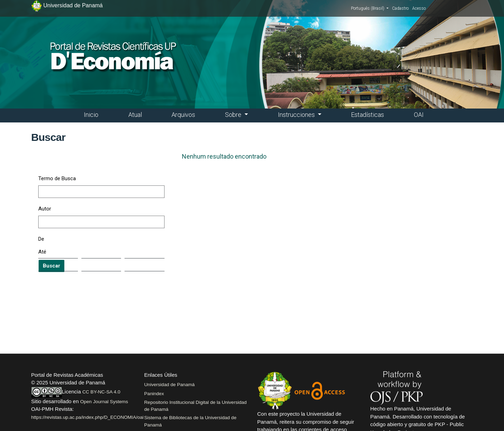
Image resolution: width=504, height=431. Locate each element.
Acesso (419, 8)
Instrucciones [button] (297, 115)
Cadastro (400, 8)
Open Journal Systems (104, 402)
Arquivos (183, 115)
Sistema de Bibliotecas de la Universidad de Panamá (190, 421)
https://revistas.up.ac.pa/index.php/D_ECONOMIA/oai (87, 417)
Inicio (91, 115)
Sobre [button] (234, 115)
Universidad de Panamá (170, 385)
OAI (419, 115)
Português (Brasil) (370, 8)
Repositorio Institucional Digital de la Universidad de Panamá (196, 406)
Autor (45, 209)
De (41, 239)
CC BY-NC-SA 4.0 (101, 392)
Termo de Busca (57, 178)
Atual (135, 115)
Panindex (154, 394)
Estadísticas (367, 115)
